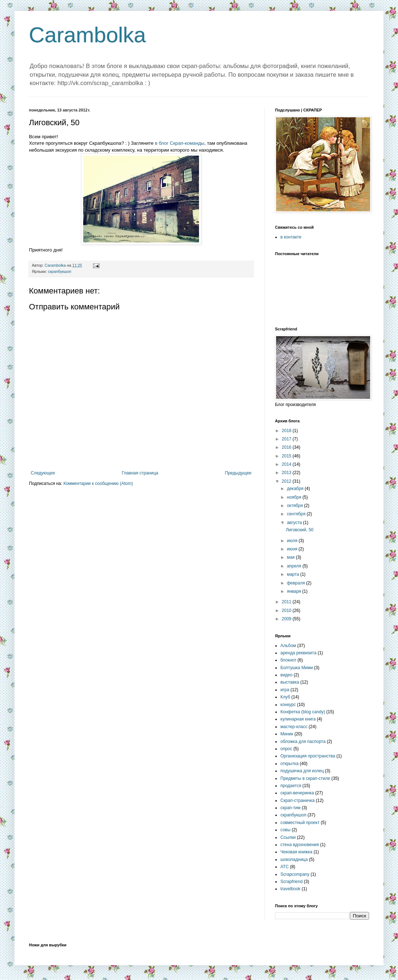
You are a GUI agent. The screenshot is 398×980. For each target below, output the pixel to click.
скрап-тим (291, 808)
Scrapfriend (291, 882)
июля (293, 541)
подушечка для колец (302, 771)
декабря (296, 489)
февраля (297, 583)
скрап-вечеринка (297, 793)
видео (286, 675)
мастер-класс (294, 727)
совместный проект (300, 823)
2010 (287, 611)
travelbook (290, 889)
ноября (295, 497)
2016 (287, 447)
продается (291, 786)
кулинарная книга (298, 719)
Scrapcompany (295, 874)
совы (285, 830)
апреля (295, 566)
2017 (287, 439)
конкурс (288, 705)
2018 (287, 431)
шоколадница (294, 859)
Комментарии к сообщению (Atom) (98, 483)
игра (285, 690)
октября (295, 506)
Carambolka (87, 35)
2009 (287, 619)
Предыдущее (238, 473)
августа (295, 523)
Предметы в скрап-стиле (305, 778)
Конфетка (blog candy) (303, 712)
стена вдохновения (300, 845)
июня (293, 549)
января (295, 591)
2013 (287, 473)
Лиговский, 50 (300, 530)
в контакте (291, 237)
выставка (290, 682)
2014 (287, 464)
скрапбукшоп (60, 271)
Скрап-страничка (297, 801)
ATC (285, 867)
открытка (289, 764)
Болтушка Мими (297, 668)
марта (294, 574)
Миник (287, 734)
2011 (287, 602)
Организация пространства (308, 756)
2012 (287, 481)
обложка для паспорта (303, 742)
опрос (286, 749)
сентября (297, 514)
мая (291, 557)
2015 (287, 456)
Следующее (43, 473)
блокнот (288, 660)
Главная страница (140, 473)
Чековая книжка (296, 852)
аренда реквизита (298, 653)
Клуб (285, 697)
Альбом (288, 646)
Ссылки (288, 837)
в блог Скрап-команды (180, 143)
